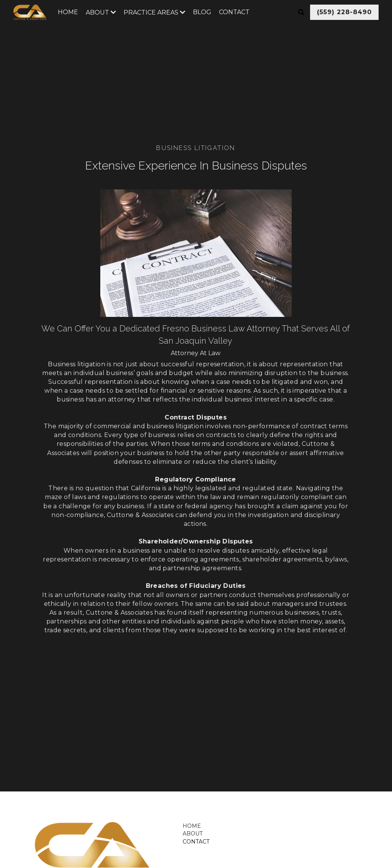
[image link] (62, 835)
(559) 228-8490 (344, 12)
